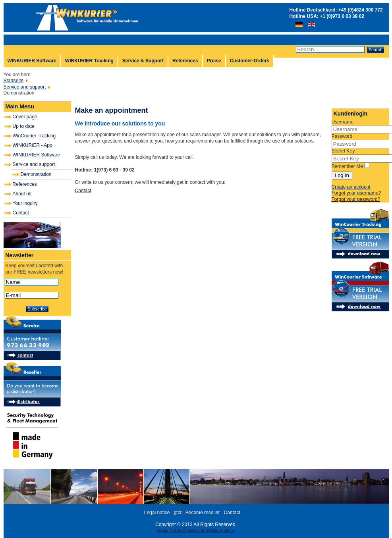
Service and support (34, 164)
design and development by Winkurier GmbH (196, 531)
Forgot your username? (356, 193)
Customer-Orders (250, 61)
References (185, 61)
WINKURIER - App (33, 145)
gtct (177, 513)
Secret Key (343, 151)
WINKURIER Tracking (89, 61)
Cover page (25, 117)
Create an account (351, 187)
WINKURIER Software (32, 61)
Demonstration (36, 174)
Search (376, 50)
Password (342, 136)
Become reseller (203, 513)
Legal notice (157, 513)
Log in (342, 175)
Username (343, 122)
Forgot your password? (356, 199)
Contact (21, 213)
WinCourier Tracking (34, 136)
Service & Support (143, 61)
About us (22, 194)
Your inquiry (25, 203)
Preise (214, 61)
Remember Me (347, 166)
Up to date (24, 126)
